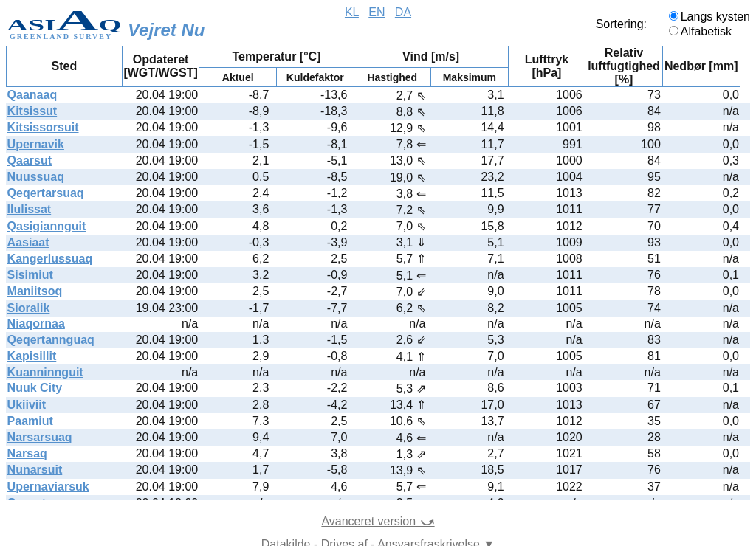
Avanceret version (378, 521)
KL (352, 12)
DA (403, 12)
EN (377, 12)
